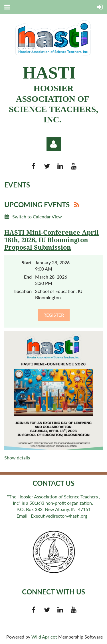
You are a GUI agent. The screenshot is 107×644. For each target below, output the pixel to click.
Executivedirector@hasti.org (61, 516)
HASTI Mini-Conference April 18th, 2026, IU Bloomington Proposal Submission (52, 240)
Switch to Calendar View (37, 217)
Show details (17, 458)
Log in (54, 144)
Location (23, 291)
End (28, 277)
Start (27, 262)
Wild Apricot (44, 637)
